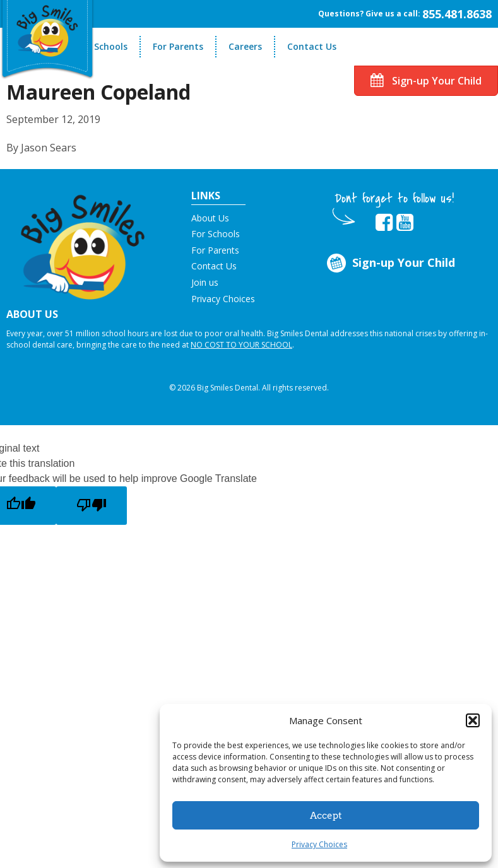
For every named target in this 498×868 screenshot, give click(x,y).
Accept (326, 816)
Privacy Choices (319, 844)
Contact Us (312, 46)
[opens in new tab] (384, 223)
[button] (473, 720)
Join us (205, 282)
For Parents (178, 46)
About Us (210, 218)
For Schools (103, 46)
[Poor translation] (92, 506)
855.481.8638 (457, 14)
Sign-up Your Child (426, 81)
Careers (245, 46)
